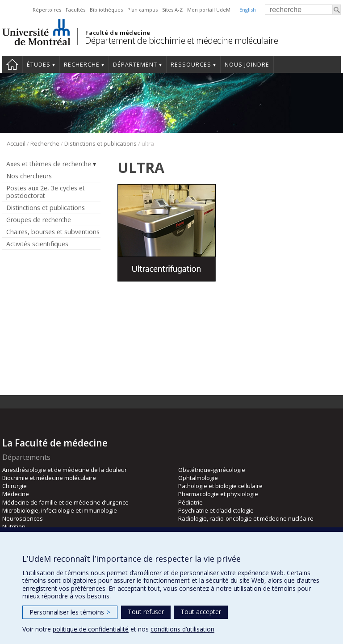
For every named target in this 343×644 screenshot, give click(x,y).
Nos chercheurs (29, 176)
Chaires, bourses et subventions (53, 232)
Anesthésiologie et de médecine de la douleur (65, 470)
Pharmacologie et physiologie (218, 494)
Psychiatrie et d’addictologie (216, 510)
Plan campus (142, 10)
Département (135, 65)
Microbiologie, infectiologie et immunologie (60, 510)
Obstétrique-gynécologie (212, 470)
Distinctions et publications (100, 143)
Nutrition (14, 526)
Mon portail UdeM (209, 10)
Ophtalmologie (198, 478)
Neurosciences (23, 518)
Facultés (75, 10)
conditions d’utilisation (182, 629)
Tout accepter (201, 612)
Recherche (82, 65)
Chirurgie (15, 486)
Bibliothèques (106, 10)
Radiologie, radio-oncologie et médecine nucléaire (246, 518)
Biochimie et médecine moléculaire (49, 478)
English (248, 10)
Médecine (16, 494)
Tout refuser (146, 612)
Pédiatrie (190, 502)
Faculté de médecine (118, 33)
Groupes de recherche (39, 220)
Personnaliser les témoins (70, 612)
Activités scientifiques (37, 244)
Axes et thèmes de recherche (49, 164)
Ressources (191, 65)
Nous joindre (247, 65)
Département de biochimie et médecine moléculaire (181, 40)
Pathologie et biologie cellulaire (220, 486)
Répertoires (47, 10)
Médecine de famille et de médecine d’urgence (65, 502)
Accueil (12, 64)
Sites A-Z (172, 10)
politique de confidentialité (91, 629)
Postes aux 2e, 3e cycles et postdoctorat (46, 192)
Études (39, 65)
